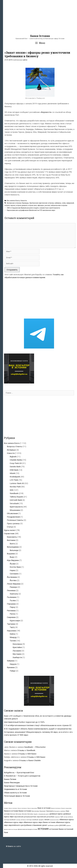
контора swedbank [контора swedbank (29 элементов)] (10, 820)
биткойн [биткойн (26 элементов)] (24, 814)
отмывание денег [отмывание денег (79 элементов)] (40, 825)
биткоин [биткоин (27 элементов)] (13, 814)
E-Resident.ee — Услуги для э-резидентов (22, 776)
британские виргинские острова (42, 203)
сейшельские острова (59, 205)
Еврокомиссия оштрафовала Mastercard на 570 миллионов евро (31, 210)
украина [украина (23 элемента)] (68, 825)
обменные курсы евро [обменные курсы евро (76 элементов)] (13, 822)
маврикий (70, 203)
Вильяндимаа (13, 547)
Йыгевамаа (12, 577)
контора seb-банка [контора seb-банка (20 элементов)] (68, 817)
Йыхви (13, 564)
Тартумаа (11, 624)
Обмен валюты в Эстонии (15, 793)
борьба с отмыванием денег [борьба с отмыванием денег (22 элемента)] (41, 814)
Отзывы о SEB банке (27, 754)
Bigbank (13, 457)
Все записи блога (13, 201)
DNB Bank (14, 470)
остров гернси (10, 205)
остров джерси (22, 205)
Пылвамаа (12, 597)
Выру (12, 557)
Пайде (13, 671)
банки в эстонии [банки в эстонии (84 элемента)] (11, 811)
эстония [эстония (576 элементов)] (43, 829)
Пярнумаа (11, 604)
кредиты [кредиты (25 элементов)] (41, 820)
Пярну (12, 607)
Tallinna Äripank (16, 497)
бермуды (25, 203)
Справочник (9, 534)
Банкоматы (12, 537)
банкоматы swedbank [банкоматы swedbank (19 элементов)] (60, 811)
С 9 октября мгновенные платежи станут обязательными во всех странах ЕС (38, 725)
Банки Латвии (10, 779)
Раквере (13, 587)
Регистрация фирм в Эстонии (17, 796)
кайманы (58, 203)
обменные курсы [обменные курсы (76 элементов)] (67, 819)
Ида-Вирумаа (13, 560)
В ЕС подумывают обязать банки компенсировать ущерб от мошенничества (38, 729)
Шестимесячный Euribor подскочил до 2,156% (24, 722)
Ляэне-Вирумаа (14, 584)
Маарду (13, 637)
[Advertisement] (40, 20)
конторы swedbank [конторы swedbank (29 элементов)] (32, 820)
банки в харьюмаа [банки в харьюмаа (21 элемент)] (66, 808)
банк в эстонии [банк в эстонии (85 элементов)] (44, 808)
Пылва (13, 600)
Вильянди (14, 550)
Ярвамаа (11, 667)
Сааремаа (11, 617)
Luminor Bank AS (17, 483)
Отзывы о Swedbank (26, 750)
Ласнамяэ (17, 651)
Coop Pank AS (16, 463)
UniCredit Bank (16, 500)
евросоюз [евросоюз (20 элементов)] (57, 817)
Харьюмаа (11, 631)
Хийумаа (11, 661)
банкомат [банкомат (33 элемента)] (43, 811)
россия (47, 205)
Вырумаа (11, 554)
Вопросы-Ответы (15, 446)
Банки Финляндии (12, 783)
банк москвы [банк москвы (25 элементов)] (35, 811)
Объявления (12, 513)
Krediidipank (15, 477)
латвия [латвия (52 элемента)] (47, 820)
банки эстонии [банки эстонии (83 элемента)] (25, 811)
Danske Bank (15, 467)
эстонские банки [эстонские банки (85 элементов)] (56, 829)
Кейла (12, 634)
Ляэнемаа (11, 590)
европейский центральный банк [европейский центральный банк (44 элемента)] (25, 817)
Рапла (12, 614)
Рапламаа (11, 611)
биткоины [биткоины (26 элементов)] (19, 814)
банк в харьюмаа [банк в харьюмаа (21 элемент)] (32, 808)
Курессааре (15, 621)
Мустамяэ (17, 654)
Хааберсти (17, 657)
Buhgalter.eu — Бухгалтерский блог (19, 773)
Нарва (13, 570)
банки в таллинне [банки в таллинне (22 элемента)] (56, 808)
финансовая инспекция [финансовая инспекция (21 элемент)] (11, 829)
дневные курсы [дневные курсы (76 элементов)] (56, 814)
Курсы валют (10, 530)
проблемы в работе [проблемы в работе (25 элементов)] (53, 825)
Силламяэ (14, 574)
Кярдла (13, 664)
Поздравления (13, 517)
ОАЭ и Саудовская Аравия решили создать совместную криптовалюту (33, 208)
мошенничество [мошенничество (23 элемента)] (54, 820)
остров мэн (32, 205)
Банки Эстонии (40, 36)
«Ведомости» (46, 112)
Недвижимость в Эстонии (15, 789)
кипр (64, 203)
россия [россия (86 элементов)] (63, 825)
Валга (12, 544)
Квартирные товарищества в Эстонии (21, 786)
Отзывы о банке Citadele (30, 760)
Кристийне (17, 647)
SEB (11, 490)
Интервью (11, 450)
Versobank (14, 503)
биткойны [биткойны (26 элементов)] (30, 814)
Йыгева (13, 580)
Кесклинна (17, 644)
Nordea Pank (15, 487)
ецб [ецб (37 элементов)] (62, 817)
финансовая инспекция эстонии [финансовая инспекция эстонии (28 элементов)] (27, 829)
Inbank (12, 473)
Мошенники (15, 510)
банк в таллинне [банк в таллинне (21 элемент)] (22, 808)
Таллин (13, 641)
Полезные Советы (15, 520)
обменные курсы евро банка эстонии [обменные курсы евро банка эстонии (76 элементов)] (39, 822)
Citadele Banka (16, 460)
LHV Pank (14, 480)
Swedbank (14, 493)
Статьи (10, 527)
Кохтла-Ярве (15, 567)
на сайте (13, 846)
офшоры (41, 205)
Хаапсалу (14, 594)
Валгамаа (11, 540)
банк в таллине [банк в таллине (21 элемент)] (13, 808)
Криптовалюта (16, 507)
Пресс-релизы (13, 524)
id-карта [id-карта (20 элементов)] (6, 808)
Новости (24, 201)
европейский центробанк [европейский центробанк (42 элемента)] (46, 817)
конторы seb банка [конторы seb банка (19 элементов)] (21, 820)
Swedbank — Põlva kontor (35, 747)
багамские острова (14, 203)
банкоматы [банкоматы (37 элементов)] (50, 811)
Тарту (12, 627)
